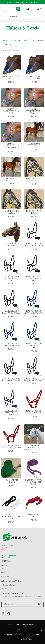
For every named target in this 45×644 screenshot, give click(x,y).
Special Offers (6, 576)
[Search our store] (22, 17)
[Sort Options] (11, 50)
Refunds (4, 589)
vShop (18, 634)
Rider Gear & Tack (14, 40)
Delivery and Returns (8, 585)
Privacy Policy (22, 630)
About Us (4, 565)
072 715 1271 (6, 557)
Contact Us (5, 573)
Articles (4, 569)
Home (3, 40)
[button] (40, 9)
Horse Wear (26, 40)
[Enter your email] (22, 604)
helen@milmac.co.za (9, 555)
